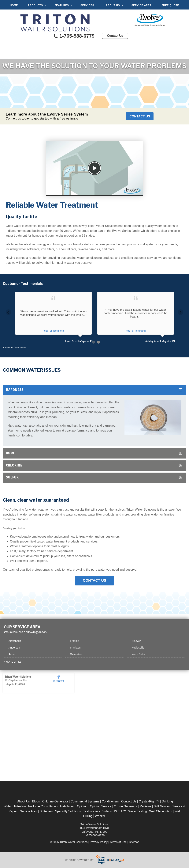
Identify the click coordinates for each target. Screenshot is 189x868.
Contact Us (115, 36)
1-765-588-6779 (74, 36)
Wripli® (100, 816)
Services (87, 5)
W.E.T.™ (120, 811)
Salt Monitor (162, 806)
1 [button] (94, 342)
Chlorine (14, 465)
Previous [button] (9, 311)
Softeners (46, 811)
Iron (10, 453)
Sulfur (12, 478)
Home (14, 5)
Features (62, 5)
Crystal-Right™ (149, 802)
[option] (53, 318)
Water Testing (138, 811)
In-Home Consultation (43, 806)
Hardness (15, 390)
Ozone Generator (126, 806)
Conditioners (110, 802)
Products (35, 5)
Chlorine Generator (55, 802)
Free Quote (170, 5)
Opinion (82, 806)
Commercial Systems (85, 802)
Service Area (142, 5)
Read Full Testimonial (53, 331)
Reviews (146, 806)
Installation (67, 806)
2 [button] (98, 342)
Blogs (36, 802)
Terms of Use (118, 842)
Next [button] (180, 311)
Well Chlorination (161, 811)
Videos (107, 811)
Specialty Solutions (68, 811)
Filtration (20, 806)
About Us (113, 5)
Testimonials (92, 811)
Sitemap (134, 842)
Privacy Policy (99, 842)
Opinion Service (101, 806)
